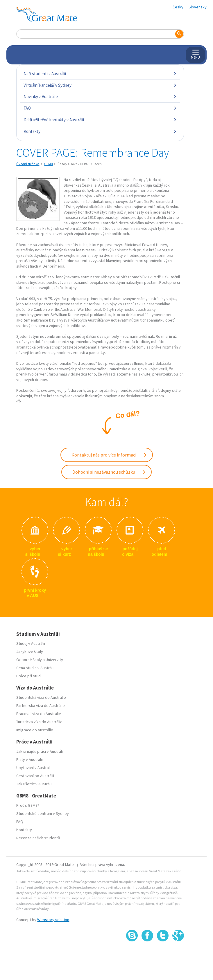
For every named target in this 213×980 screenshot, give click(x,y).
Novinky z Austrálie (100, 96)
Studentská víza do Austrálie (41, 697)
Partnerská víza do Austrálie (41, 705)
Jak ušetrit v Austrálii (34, 784)
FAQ (100, 108)
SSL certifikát (163, 954)
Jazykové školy (30, 651)
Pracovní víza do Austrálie (39, 714)
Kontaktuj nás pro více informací (109, 455)
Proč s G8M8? (28, 805)
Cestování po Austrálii (35, 776)
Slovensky (198, 7)
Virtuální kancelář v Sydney (100, 85)
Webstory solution (53, 920)
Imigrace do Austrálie (35, 730)
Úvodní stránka (28, 164)
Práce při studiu (30, 676)
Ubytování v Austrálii (34, 768)
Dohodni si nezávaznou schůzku (109, 472)
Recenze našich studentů (38, 838)
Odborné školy (29, 660)
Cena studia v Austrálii (35, 668)
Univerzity (54, 660)
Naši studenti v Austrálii (100, 74)
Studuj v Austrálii (31, 643)
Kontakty (100, 131)
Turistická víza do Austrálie (39, 722)
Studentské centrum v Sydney (43, 813)
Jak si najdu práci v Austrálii (40, 751)
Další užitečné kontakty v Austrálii (100, 120)
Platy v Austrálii (29, 759)
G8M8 (48, 164)
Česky (178, 7)
